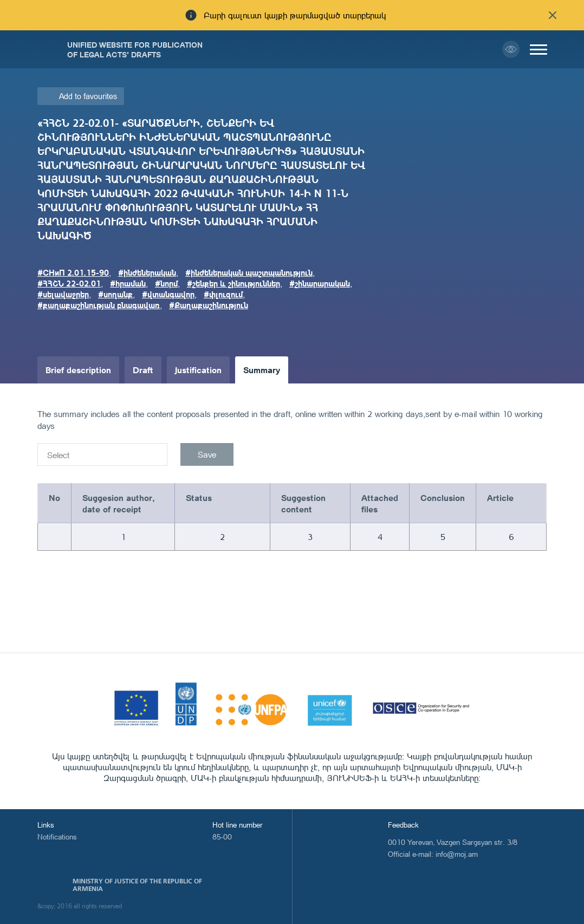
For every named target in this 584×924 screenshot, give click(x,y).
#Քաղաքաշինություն (209, 305)
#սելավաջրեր (63, 294)
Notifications (57, 837)
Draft (143, 370)
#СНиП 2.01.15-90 (73, 272)
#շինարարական (320, 283)
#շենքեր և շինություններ (233, 283)
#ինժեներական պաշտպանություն (249, 272)
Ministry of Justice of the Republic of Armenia (137, 885)
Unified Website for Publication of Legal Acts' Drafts (135, 49)
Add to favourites (88, 96)
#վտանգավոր (168, 294)
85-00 (222, 837)
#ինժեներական (147, 272)
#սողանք (115, 294)
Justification (198, 370)
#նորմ (166, 283)
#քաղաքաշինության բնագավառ (99, 305)
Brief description (78, 370)
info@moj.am (457, 854)
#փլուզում (223, 294)
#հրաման (128, 283)
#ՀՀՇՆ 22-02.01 (69, 283)
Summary (262, 370)
